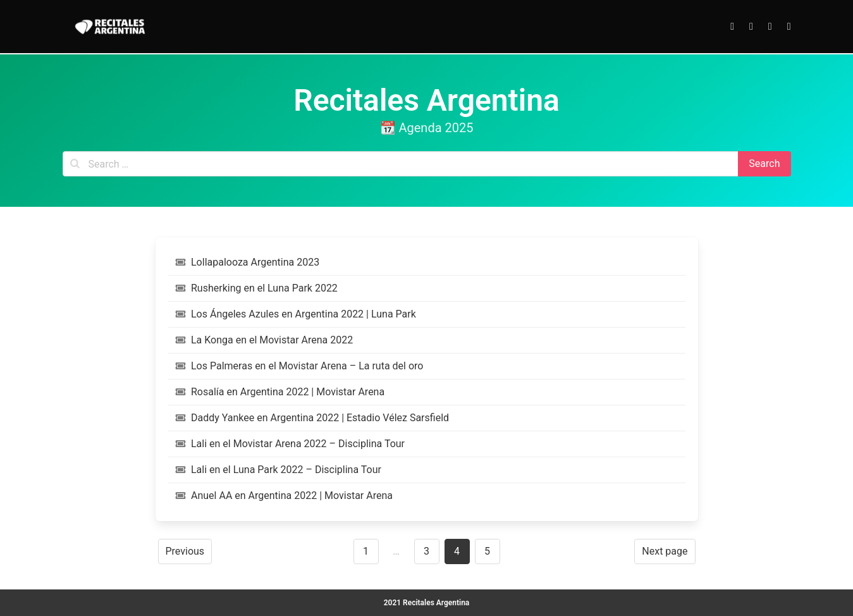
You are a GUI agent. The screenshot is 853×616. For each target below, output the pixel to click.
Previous (185, 551)
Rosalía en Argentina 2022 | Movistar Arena (280, 392)
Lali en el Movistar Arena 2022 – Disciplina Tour (291, 444)
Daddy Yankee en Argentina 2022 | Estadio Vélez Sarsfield (313, 418)
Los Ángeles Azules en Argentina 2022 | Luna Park (296, 314)
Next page (665, 551)
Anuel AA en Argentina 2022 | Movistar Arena (284, 496)
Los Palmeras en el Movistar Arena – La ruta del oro (300, 366)
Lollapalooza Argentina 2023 (248, 262)
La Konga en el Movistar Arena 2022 (265, 340)
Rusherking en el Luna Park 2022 (257, 288)
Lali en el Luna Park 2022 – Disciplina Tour (279, 470)
